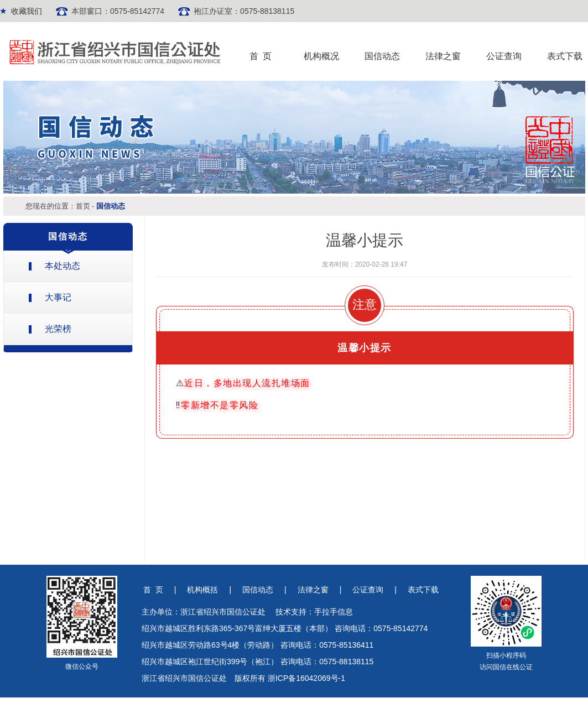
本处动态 (63, 266)
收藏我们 (27, 11)
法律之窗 (443, 56)
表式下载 (565, 56)
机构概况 (321, 56)
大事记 (58, 297)
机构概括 (202, 590)
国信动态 (382, 56)
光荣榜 (58, 329)
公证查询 (504, 56)
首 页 (261, 56)
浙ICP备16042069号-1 (306, 678)
